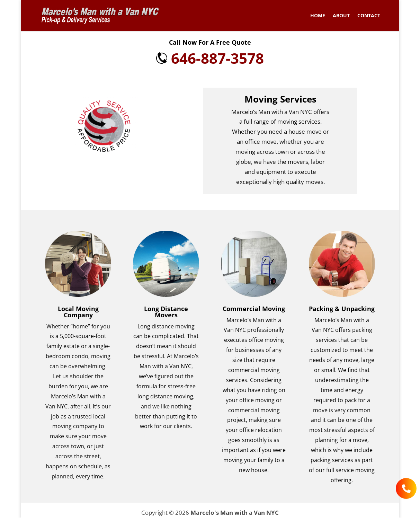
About (341, 16)
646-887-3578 (210, 58)
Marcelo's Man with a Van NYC (235, 513)
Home (318, 16)
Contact (369, 16)
